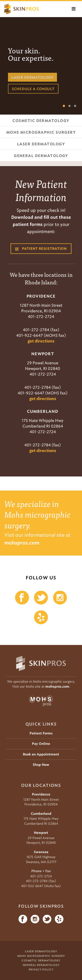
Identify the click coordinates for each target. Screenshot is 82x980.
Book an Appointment (41, 754)
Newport (41, 833)
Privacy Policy (41, 970)
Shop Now (41, 765)
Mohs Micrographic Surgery (41, 956)
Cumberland (41, 814)
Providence (41, 795)
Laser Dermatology (41, 951)
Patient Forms (41, 733)
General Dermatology (41, 965)
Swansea (41, 852)
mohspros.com (57, 687)
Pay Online (41, 744)
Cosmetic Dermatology (41, 961)
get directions (41, 341)
